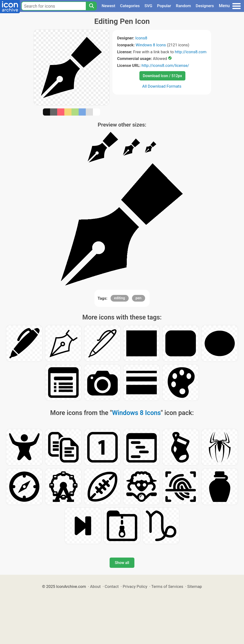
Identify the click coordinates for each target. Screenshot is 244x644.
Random (183, 6)
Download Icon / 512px (162, 76)
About (95, 586)
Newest (108, 6)
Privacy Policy (135, 586)
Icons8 (141, 38)
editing (120, 298)
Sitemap (195, 586)
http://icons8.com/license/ (165, 65)
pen (139, 298)
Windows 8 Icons (151, 45)
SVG (148, 6)
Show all (122, 563)
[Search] (91, 6)
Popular (164, 6)
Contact (112, 586)
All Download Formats (162, 86)
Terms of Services (167, 586)
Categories (130, 6)
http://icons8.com (191, 52)
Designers (205, 6)
